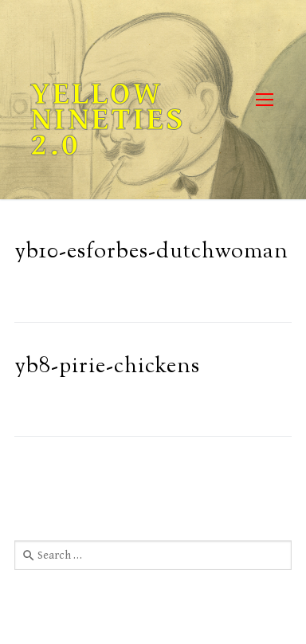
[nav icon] (264, 100)
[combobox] (153, 555)
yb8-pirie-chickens (107, 367)
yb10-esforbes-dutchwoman (151, 252)
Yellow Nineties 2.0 (108, 120)
